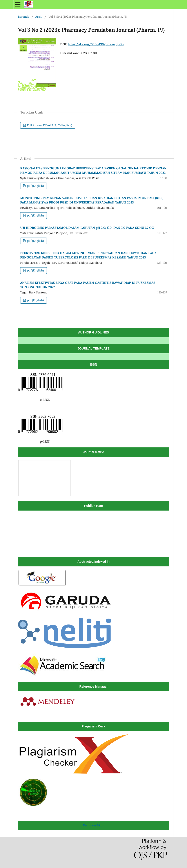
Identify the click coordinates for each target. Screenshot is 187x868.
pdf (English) (35, 186)
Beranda (24, 17)
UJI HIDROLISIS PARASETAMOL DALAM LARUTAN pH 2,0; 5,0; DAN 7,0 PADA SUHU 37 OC (87, 228)
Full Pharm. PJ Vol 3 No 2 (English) (49, 125)
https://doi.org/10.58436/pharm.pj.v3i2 (96, 44)
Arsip (39, 17)
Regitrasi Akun (93, 825)
